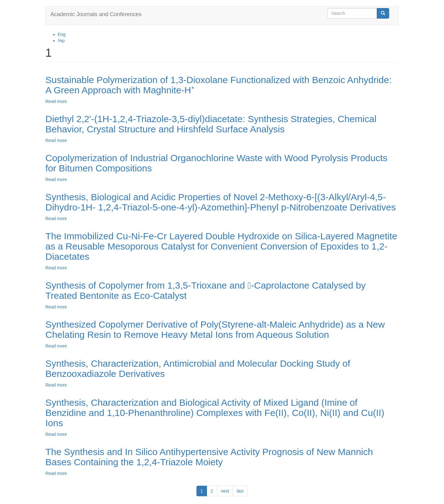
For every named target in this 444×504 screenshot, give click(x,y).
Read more (56, 101)
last (240, 491)
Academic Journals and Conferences (96, 14)
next (225, 491)
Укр (61, 41)
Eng (62, 34)
